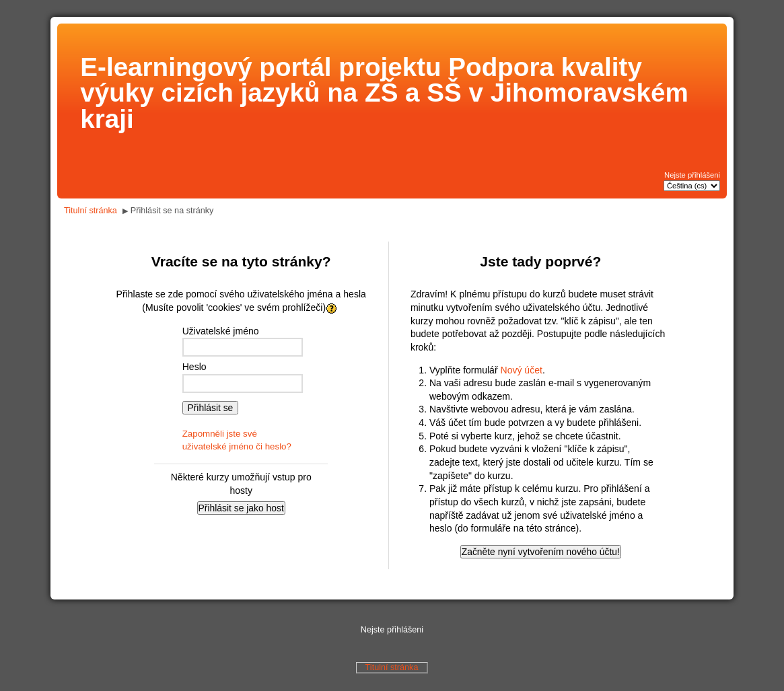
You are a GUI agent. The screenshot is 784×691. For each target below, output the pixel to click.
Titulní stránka (91, 211)
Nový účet (522, 370)
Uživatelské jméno (221, 331)
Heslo (194, 367)
